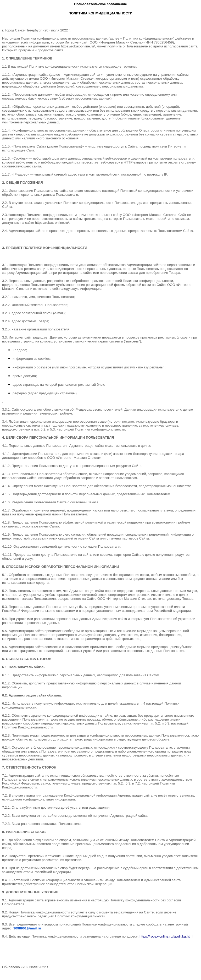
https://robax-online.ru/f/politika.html (166, 936)
